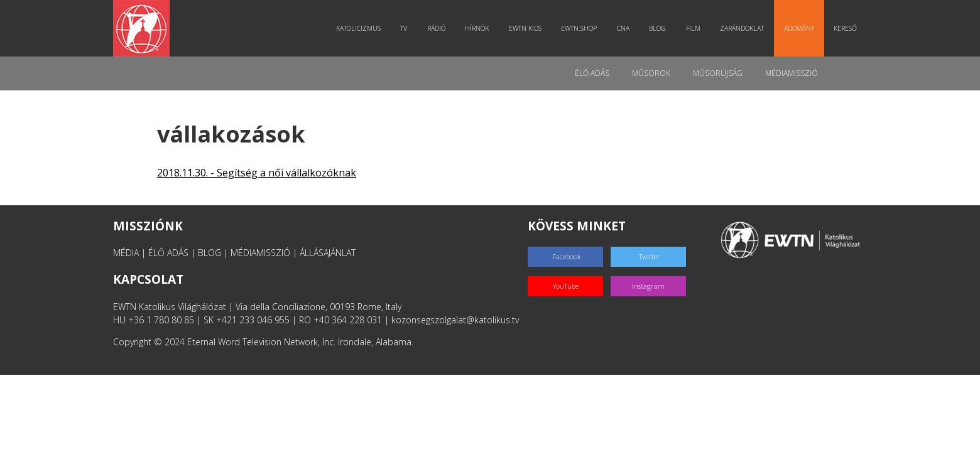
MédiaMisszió (792, 73)
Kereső (845, 28)
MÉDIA (126, 253)
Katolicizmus (358, 28)
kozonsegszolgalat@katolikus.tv (455, 320)
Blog (657, 28)
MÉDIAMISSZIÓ (260, 253)
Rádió (436, 28)
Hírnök (477, 28)
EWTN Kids (525, 28)
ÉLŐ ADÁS (168, 253)
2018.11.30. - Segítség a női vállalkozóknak (257, 173)
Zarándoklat (742, 28)
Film (693, 28)
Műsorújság (718, 73)
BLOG (210, 253)
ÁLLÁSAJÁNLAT (328, 253)
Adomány (799, 28)
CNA (623, 28)
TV (404, 28)
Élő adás (592, 73)
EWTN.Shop (579, 28)
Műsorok (651, 73)
